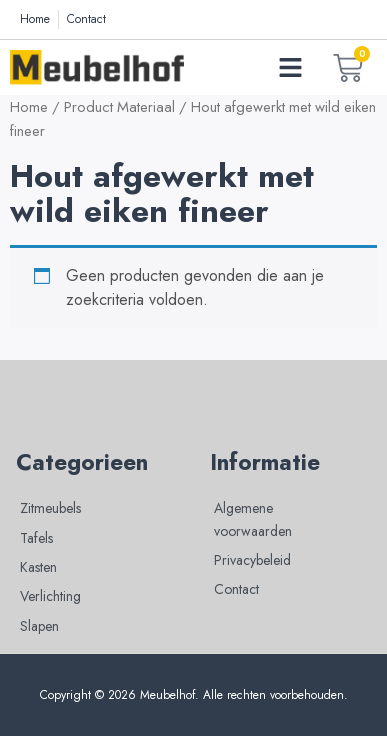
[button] (291, 68)
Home (29, 107)
